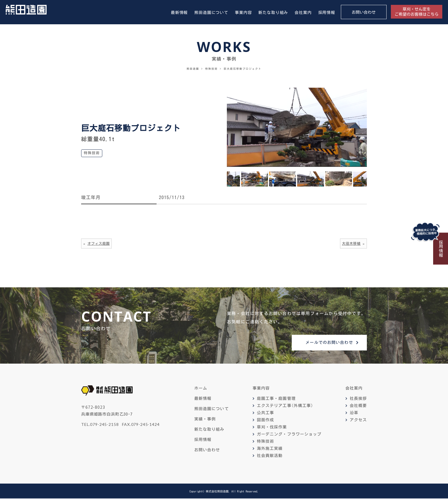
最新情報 (179, 13)
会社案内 (303, 13)
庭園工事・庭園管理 (276, 399)
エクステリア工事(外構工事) (285, 406)
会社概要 (358, 406)
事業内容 (243, 13)
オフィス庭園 (99, 244)
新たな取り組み (273, 13)
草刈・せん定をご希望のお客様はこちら (417, 12)
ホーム (201, 389)
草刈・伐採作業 (272, 428)
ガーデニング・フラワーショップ (289, 435)
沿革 (354, 414)
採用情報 (327, 13)
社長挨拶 (358, 399)
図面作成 (265, 421)
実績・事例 (205, 420)
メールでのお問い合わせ (329, 343)
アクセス (358, 421)
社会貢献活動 (270, 456)
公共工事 (265, 414)
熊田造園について (211, 13)
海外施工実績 (270, 449)
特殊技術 (265, 442)
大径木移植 (351, 244)
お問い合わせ (364, 12)
